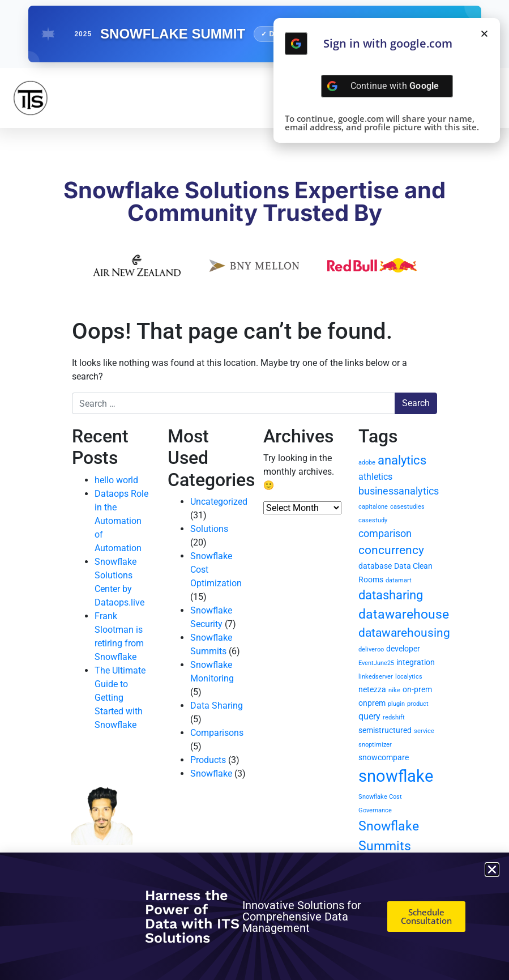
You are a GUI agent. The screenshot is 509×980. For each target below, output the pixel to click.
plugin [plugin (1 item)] (396, 704)
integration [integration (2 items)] (416, 662)
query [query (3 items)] (369, 716)
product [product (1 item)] (418, 704)
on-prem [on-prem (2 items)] (417, 689)
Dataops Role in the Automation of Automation (121, 521)
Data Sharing (217, 706)
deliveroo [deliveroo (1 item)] (371, 649)
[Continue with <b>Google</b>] (296, 44)
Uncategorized (219, 502)
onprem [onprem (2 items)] (372, 703)
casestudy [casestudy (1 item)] (373, 520)
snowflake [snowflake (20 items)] (396, 776)
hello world (116, 480)
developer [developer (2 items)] (403, 649)
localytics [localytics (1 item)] (409, 677)
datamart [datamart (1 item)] (399, 580)
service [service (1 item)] (424, 731)
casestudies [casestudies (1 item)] (407, 507)
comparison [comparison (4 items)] (385, 533)
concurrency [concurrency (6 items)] (391, 550)
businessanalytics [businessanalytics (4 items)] (399, 491)
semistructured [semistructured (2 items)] (385, 730)
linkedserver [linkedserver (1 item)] (376, 677)
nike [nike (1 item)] (394, 690)
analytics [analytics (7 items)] (402, 460)
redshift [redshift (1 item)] (394, 717)
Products (208, 760)
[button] (484, 34)
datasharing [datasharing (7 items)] (391, 595)
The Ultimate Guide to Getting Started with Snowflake (120, 698)
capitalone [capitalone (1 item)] (373, 507)
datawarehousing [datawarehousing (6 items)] (404, 633)
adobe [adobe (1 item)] (367, 463)
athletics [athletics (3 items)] (375, 477)
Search (416, 403)
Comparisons (217, 733)
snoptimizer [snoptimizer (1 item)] (375, 745)
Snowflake (211, 774)
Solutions (209, 529)
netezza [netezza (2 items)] (372, 689)
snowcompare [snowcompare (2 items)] (384, 757)
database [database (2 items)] (375, 566)
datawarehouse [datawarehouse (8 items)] (404, 614)
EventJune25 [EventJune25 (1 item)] (376, 663)
